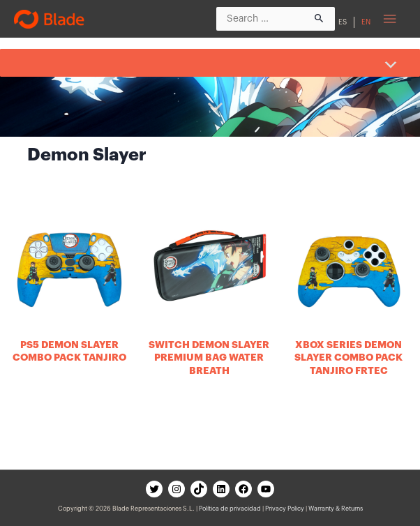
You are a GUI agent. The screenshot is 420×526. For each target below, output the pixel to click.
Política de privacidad (230, 509)
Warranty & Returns (336, 509)
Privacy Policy (285, 509)
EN (366, 22)
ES (343, 22)
